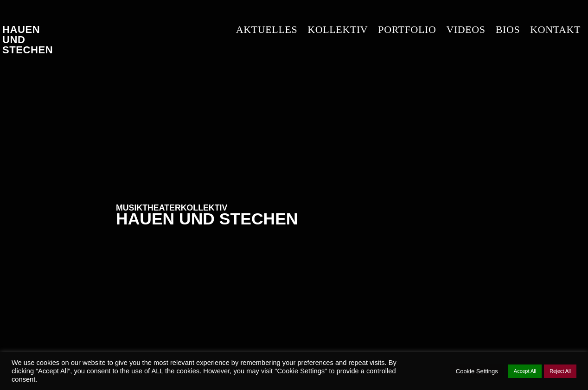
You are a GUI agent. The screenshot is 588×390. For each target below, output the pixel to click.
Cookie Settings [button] (477, 371)
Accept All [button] (525, 371)
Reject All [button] (560, 371)
